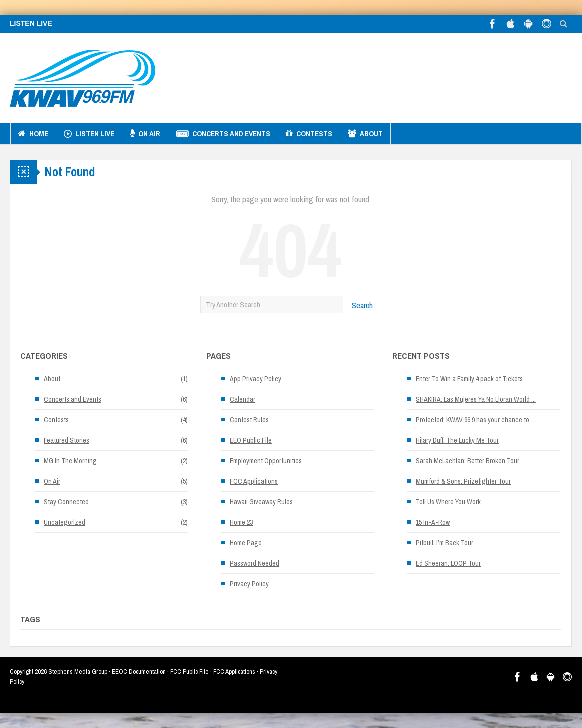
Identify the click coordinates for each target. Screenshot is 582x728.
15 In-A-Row (433, 522)
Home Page (246, 543)
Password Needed (255, 563)
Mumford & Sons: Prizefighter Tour (463, 481)
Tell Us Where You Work (448, 502)
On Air (145, 134)
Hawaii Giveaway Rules (261, 502)
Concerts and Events (223, 134)
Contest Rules (249, 420)
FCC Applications (254, 481)
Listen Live (89, 134)
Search (362, 305)
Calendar (243, 399)
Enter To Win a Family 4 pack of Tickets (469, 379)
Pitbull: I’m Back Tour (445, 543)
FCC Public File (190, 672)
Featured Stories (67, 440)
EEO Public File (251, 440)
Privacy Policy (249, 584)
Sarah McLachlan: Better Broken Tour (468, 461)
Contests (309, 134)
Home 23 (241, 522)
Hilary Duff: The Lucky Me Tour (457, 440)
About (365, 134)
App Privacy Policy (256, 379)
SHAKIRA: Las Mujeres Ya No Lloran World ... (476, 399)
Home (33, 134)
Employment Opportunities (266, 461)
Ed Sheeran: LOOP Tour (448, 563)
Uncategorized (65, 522)
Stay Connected (66, 502)
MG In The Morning (70, 461)
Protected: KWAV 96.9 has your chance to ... (476, 420)
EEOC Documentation (139, 672)
